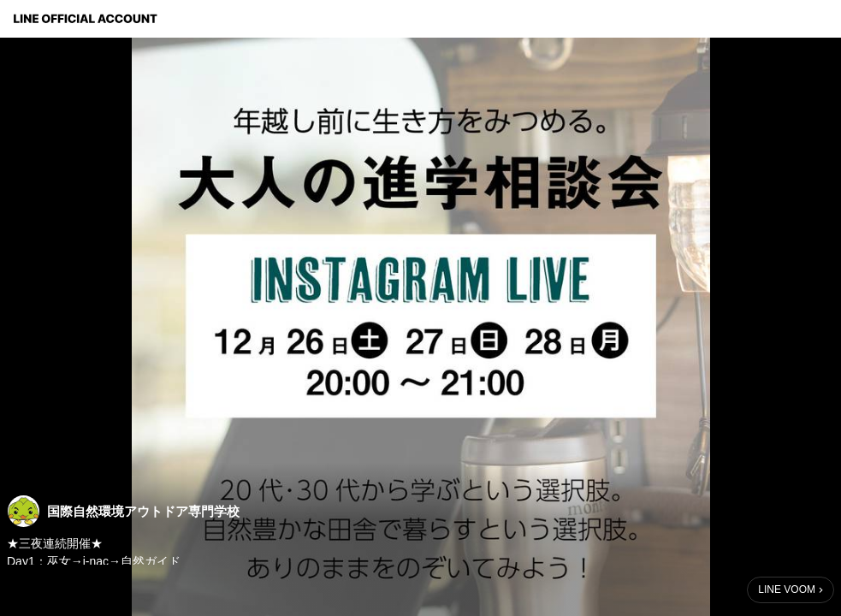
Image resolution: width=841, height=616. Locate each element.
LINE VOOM (787, 589)
